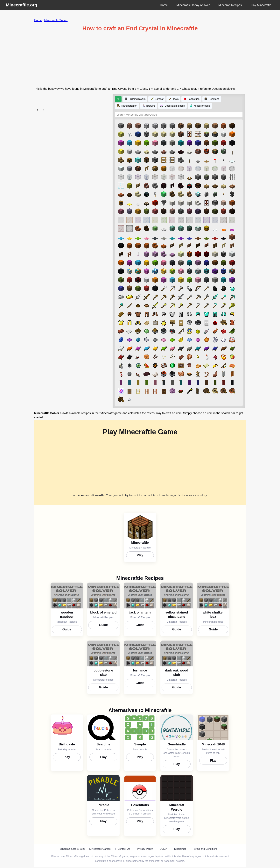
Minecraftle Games (100, 846)
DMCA (164, 846)
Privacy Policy (145, 846)
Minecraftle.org (21, 5)
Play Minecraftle (261, 5)
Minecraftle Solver (56, 20)
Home (164, 5)
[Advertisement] (140, 59)
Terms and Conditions (205, 846)
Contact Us (124, 846)
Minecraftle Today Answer (193, 5)
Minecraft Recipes (230, 5)
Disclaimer (180, 846)
